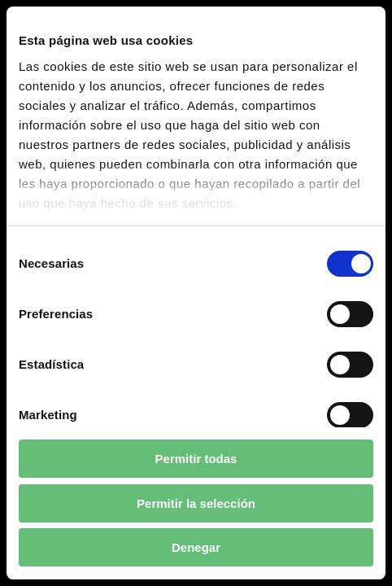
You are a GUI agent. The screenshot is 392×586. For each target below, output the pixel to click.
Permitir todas (196, 459)
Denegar (196, 547)
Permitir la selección (196, 503)
